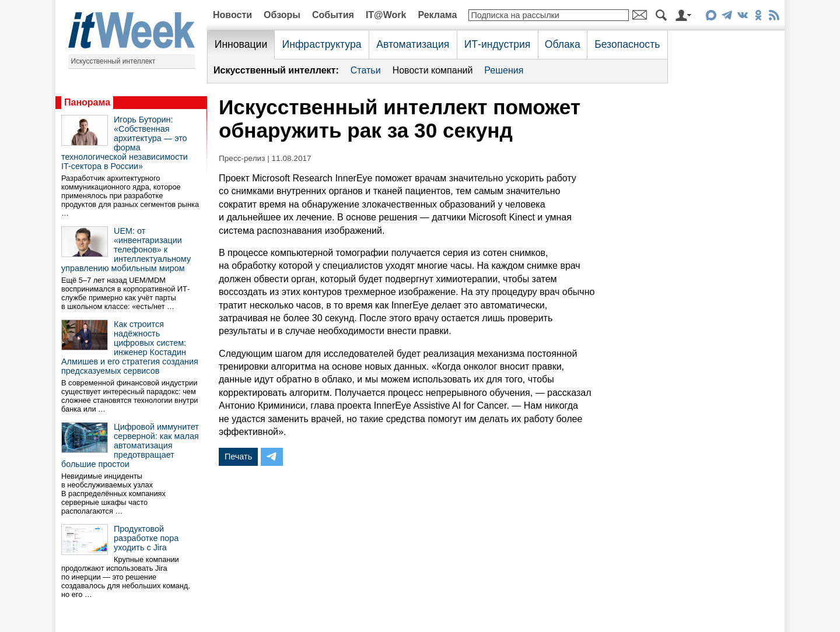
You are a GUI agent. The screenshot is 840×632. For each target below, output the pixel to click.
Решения (504, 70)
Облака (563, 44)
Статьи (366, 70)
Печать (238, 457)
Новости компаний (433, 70)
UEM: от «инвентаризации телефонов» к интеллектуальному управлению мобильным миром (126, 250)
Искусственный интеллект (113, 61)
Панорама (87, 102)
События (333, 15)
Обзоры (282, 15)
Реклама (437, 15)
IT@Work (386, 15)
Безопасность (627, 44)
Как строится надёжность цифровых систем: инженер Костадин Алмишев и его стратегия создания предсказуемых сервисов (130, 347)
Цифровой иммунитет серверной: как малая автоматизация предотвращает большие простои (130, 445)
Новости (232, 15)
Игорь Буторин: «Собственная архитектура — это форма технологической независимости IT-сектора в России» (125, 143)
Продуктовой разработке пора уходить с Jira (146, 538)
